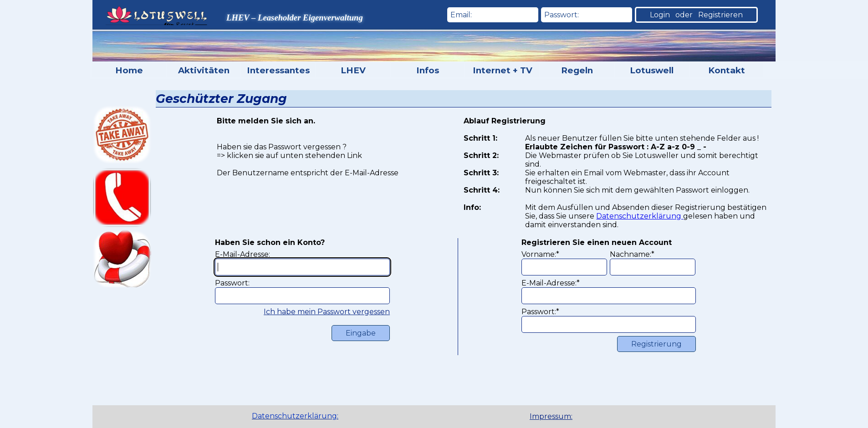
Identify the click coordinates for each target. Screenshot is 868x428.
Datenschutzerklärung (640, 216)
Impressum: (551, 416)
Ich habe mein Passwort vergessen (327, 312)
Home (129, 70)
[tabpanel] (566, 417)
